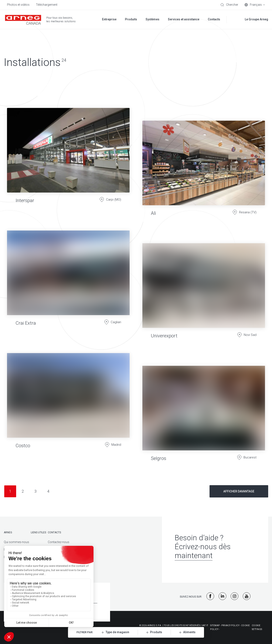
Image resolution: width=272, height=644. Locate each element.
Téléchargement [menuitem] (47, 5)
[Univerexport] (204, 288)
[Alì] (204, 165)
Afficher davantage (239, 491)
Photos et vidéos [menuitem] (18, 5)
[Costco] (68, 404)
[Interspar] (68, 152)
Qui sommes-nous (16, 542)
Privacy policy (230, 625)
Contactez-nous (59, 542)
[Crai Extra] (68, 275)
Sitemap (215, 625)
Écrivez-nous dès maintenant (203, 551)
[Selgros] (204, 410)
